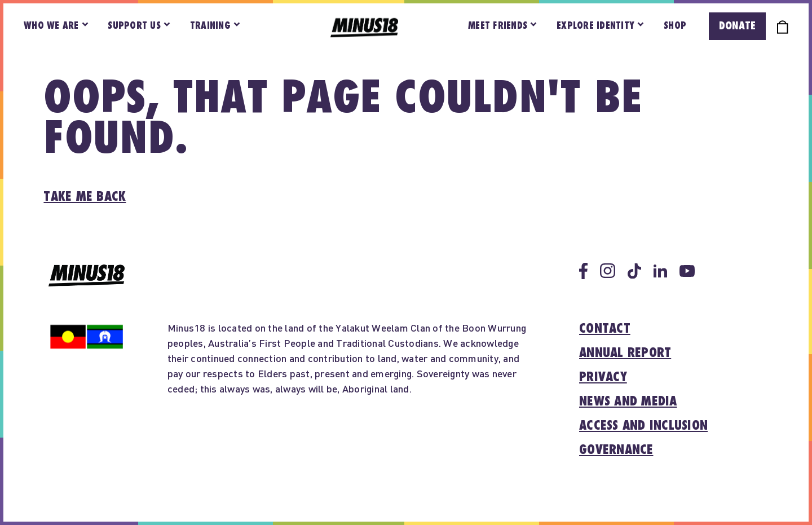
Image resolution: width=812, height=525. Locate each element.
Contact (605, 329)
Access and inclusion (643, 426)
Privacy (603, 377)
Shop (675, 26)
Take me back (85, 197)
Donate (737, 26)
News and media (628, 402)
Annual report (625, 353)
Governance (616, 450)
